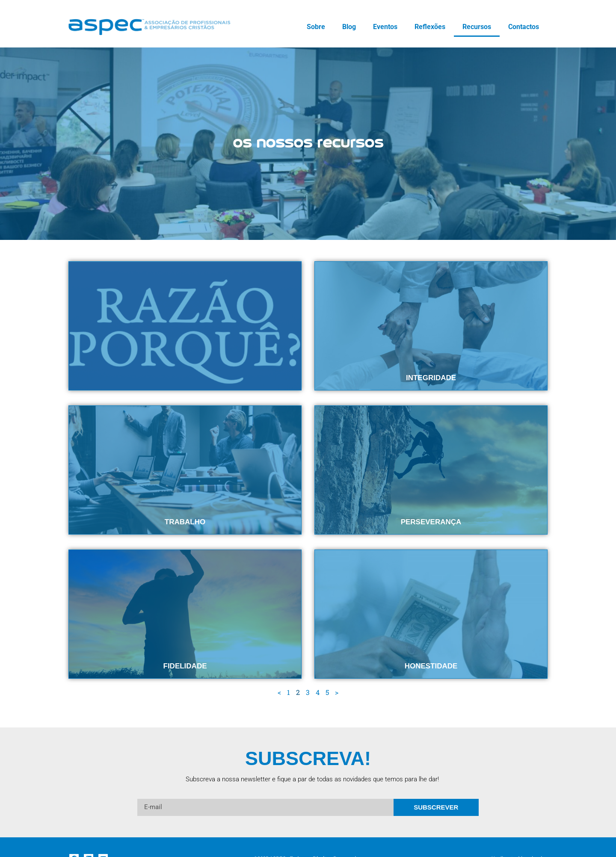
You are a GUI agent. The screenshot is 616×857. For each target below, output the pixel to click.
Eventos (385, 27)
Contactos (524, 27)
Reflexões (430, 27)
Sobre (316, 27)
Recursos (477, 27)
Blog (349, 27)
